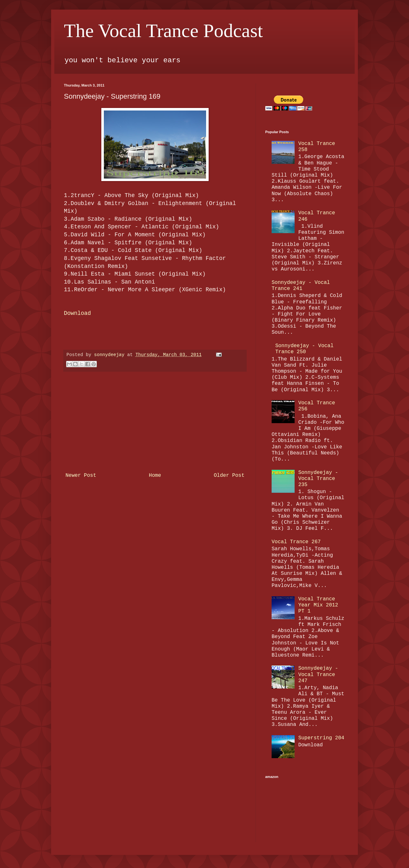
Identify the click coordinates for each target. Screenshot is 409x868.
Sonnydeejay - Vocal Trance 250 (304, 349)
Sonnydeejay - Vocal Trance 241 (301, 286)
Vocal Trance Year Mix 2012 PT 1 (318, 605)
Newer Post (81, 476)
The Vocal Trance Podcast (163, 31)
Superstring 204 (321, 738)
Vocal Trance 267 (296, 542)
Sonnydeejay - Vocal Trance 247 (318, 674)
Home (155, 476)
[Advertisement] (155, 422)
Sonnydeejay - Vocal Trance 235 (318, 479)
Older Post (229, 476)
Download (77, 313)
